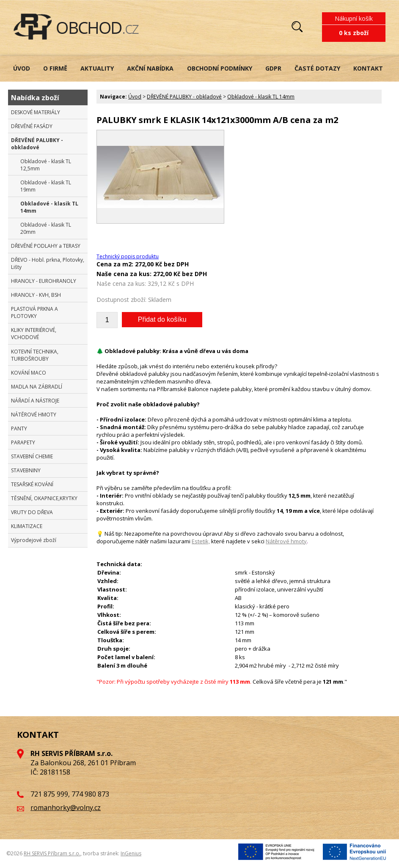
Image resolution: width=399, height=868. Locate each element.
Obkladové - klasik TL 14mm (261, 97)
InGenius (131, 853)
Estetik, (201, 541)
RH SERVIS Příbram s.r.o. (52, 853)
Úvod (135, 97)
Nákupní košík (354, 18)
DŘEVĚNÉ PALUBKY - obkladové (184, 97)
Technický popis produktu (128, 256)
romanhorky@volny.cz (66, 808)
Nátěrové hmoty (286, 541)
